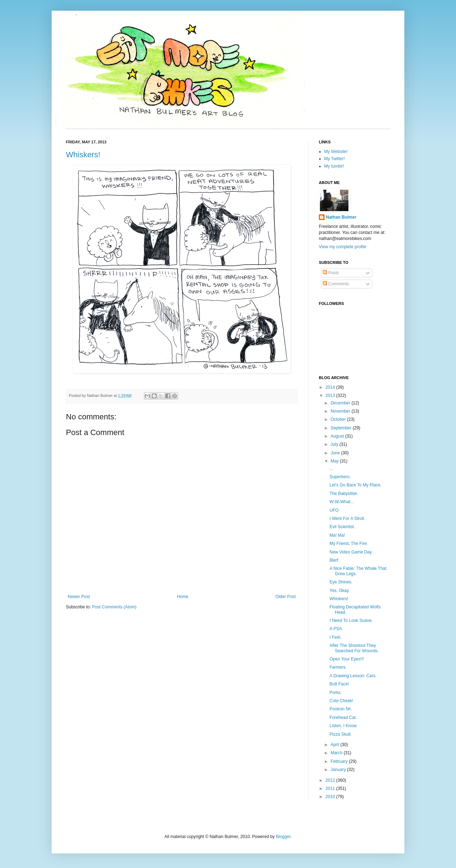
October (339, 419)
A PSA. (336, 629)
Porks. (336, 693)
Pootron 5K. (341, 709)
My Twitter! (335, 159)
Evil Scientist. (342, 527)
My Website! (336, 152)
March (337, 753)
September (342, 428)
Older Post (286, 597)
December (341, 403)
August (338, 436)
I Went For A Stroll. (347, 519)
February (340, 761)
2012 (331, 780)
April (335, 745)
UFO (334, 510)
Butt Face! (339, 684)
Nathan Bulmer (341, 217)
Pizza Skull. (341, 734)
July (335, 444)
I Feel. (335, 637)
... (331, 469)
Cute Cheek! (341, 701)
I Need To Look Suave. (351, 621)
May (335, 461)
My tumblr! (334, 166)
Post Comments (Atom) (114, 607)
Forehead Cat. (343, 718)
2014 (331, 387)
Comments (336, 284)
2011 (331, 788)
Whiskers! (83, 155)
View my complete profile (343, 247)
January (339, 770)
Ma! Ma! (337, 535)
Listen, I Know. (343, 726)
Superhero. (340, 477)
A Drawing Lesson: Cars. (353, 676)
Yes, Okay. (340, 591)
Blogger (283, 837)
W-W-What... (342, 502)
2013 (331, 395)
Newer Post (79, 597)
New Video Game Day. (351, 552)
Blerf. (335, 560)
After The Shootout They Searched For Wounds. (354, 648)
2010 (331, 797)
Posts (331, 273)
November (341, 411)
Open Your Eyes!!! (347, 659)
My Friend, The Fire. (349, 543)
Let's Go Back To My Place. (356, 485)
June (336, 453)
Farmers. (338, 667)
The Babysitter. (344, 494)
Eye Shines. (341, 582)
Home (183, 597)
